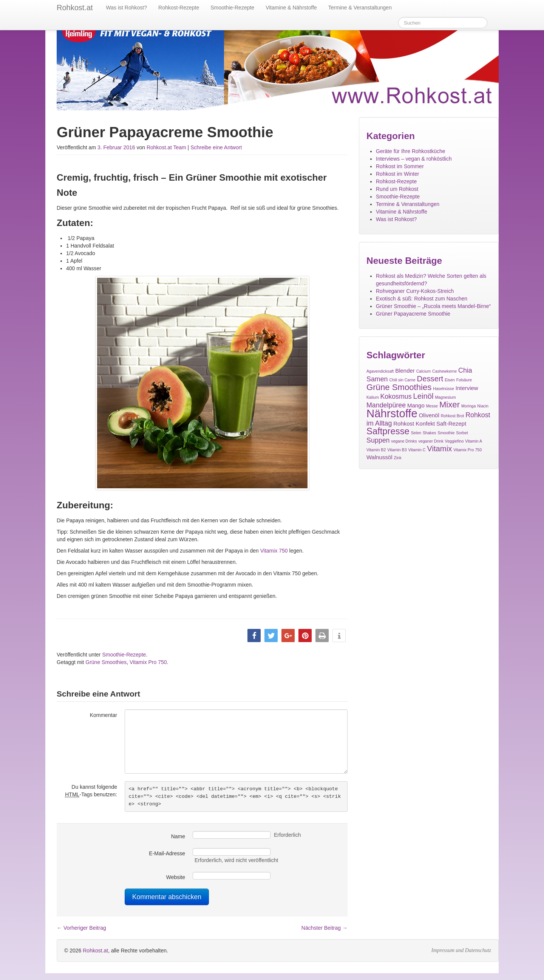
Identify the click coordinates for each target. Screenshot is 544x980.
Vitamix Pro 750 (148, 662)
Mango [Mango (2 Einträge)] (416, 405)
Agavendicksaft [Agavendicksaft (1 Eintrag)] (380, 371)
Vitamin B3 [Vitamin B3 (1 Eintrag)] (397, 450)
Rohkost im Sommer (400, 166)
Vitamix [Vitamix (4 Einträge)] (439, 449)
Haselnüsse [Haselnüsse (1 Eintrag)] (444, 389)
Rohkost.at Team (166, 147)
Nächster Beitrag (325, 928)
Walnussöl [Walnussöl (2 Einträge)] (379, 457)
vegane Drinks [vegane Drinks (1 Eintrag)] (404, 441)
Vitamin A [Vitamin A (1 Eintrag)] (474, 441)
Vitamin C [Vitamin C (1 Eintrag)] (417, 450)
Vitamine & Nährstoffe (291, 8)
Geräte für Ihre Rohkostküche (411, 151)
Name (178, 836)
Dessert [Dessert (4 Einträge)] (430, 379)
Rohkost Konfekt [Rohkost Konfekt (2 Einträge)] (414, 423)
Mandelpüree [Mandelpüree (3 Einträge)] (386, 405)
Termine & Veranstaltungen (360, 8)
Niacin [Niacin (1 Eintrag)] (483, 406)
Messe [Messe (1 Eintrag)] (432, 406)
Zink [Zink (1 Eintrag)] (397, 458)
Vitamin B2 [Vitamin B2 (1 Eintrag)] (376, 450)
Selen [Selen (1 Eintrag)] (416, 433)
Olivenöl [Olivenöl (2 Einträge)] (429, 415)
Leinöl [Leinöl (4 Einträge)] (423, 396)
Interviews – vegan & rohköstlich (414, 159)
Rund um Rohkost (397, 189)
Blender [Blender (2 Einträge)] (405, 371)
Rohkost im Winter (397, 174)
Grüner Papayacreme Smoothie (413, 314)
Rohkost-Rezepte (179, 8)
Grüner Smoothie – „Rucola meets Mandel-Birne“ (433, 306)
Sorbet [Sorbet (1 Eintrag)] (462, 433)
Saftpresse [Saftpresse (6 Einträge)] (388, 431)
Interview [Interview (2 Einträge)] (467, 388)
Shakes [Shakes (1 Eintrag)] (430, 433)
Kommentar (104, 715)
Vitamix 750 (274, 551)
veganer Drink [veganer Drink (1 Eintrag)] (431, 441)
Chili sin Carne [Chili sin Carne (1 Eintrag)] (402, 380)
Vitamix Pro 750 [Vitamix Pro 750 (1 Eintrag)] (467, 450)
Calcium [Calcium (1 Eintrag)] (424, 371)
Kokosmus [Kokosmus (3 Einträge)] (396, 396)
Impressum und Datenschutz (461, 950)
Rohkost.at (95, 951)
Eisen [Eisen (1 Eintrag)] (450, 380)
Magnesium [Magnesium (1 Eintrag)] (445, 397)
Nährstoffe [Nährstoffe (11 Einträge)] (392, 413)
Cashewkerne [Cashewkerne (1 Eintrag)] (444, 371)
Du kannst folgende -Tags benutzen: (91, 791)
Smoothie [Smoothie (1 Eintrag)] (446, 433)
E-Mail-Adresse (167, 853)
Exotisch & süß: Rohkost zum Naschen (422, 299)
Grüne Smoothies (106, 662)
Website (176, 877)
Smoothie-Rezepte (232, 8)
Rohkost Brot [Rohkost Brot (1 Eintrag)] (453, 416)
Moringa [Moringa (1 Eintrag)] (469, 406)
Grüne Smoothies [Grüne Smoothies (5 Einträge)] (399, 387)
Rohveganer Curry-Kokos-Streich (415, 291)
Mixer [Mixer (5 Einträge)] (450, 405)
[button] (254, 636)
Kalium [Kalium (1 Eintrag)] (373, 397)
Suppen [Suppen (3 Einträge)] (378, 440)
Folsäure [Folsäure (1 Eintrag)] (464, 380)
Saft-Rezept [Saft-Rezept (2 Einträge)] (451, 423)
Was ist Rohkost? (127, 8)
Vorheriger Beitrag (81, 928)
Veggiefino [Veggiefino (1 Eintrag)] (454, 441)
